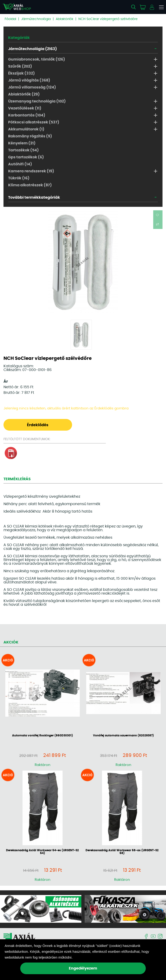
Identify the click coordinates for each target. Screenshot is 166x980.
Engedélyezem (83, 968)
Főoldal (10, 19)
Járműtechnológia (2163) (33, 49)
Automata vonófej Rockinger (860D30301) (43, 735)
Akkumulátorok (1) (26, 129)
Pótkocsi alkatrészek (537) (34, 122)
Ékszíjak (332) (22, 73)
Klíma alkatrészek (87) (30, 185)
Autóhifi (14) (20, 164)
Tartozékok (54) (23, 150)
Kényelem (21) (22, 143)
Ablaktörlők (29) (24, 94)
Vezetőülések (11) (25, 108)
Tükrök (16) (19, 178)
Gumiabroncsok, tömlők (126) (37, 59)
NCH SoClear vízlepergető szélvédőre (108, 19)
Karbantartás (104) (27, 115)
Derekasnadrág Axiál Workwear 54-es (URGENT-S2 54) (42, 852)
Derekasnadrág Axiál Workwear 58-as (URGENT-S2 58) (122, 852)
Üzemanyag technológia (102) (37, 101)
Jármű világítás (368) (29, 80)
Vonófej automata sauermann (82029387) (123, 735)
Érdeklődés (38, 425)
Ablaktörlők (65, 19)
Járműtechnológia (36, 19)
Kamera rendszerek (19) (31, 171)
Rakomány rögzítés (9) (30, 136)
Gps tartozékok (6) (26, 157)
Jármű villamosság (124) (32, 87)
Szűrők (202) (20, 66)
